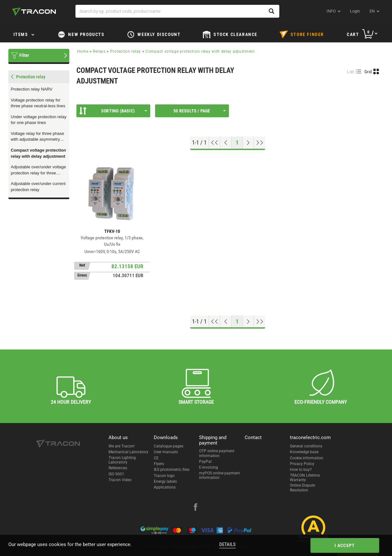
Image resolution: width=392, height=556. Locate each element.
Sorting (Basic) (113, 111)
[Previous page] (226, 143)
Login (355, 11)
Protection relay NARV (32, 89)
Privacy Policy (302, 464)
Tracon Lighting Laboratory (122, 460)
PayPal (205, 462)
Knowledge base (304, 452)
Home (83, 51)
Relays (99, 51)
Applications (165, 487)
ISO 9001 (116, 474)
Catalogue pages (169, 446)
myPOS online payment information (219, 475)
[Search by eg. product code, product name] (177, 11)
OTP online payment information (217, 453)
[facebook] (196, 508)
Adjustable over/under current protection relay (38, 187)
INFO (331, 11)
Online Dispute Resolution (302, 488)
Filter (24, 55)
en (372, 11)
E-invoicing (209, 467)
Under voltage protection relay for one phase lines (39, 120)
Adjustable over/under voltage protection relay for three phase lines (39, 170)
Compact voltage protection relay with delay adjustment (39, 153)
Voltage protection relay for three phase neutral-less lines (38, 103)
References (118, 468)
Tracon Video (120, 480)
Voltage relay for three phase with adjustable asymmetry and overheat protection (38, 137)
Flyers (159, 464)
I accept (345, 545)
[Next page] (248, 143)
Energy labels (165, 481)
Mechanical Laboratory (128, 452)
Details (227, 544)
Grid (368, 72)
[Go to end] (260, 143)
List (350, 72)
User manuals (166, 452)
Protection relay (126, 51)
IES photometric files (172, 470)
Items (21, 34)
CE (156, 458)
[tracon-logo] (34, 12)
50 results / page (199, 111)
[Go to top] (215, 143)
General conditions (306, 446)
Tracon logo (164, 476)
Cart (353, 34)
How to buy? (301, 470)
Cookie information (307, 458)
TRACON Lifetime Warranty (305, 478)
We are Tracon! (122, 446)
